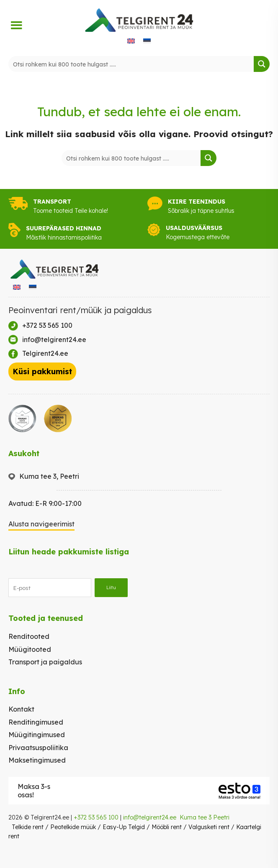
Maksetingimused (37, 760)
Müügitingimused (37, 735)
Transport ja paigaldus (45, 662)
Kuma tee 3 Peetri (205, 817)
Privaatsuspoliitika (38, 748)
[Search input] (131, 64)
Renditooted (29, 636)
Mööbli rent (167, 827)
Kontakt (21, 709)
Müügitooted (30, 649)
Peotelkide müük (73, 827)
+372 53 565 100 (96, 817)
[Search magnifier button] (262, 64)
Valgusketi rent (209, 827)
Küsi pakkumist (42, 371)
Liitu (111, 587)
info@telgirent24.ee (150, 817)
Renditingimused (36, 722)
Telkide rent (28, 827)
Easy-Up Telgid (124, 827)
